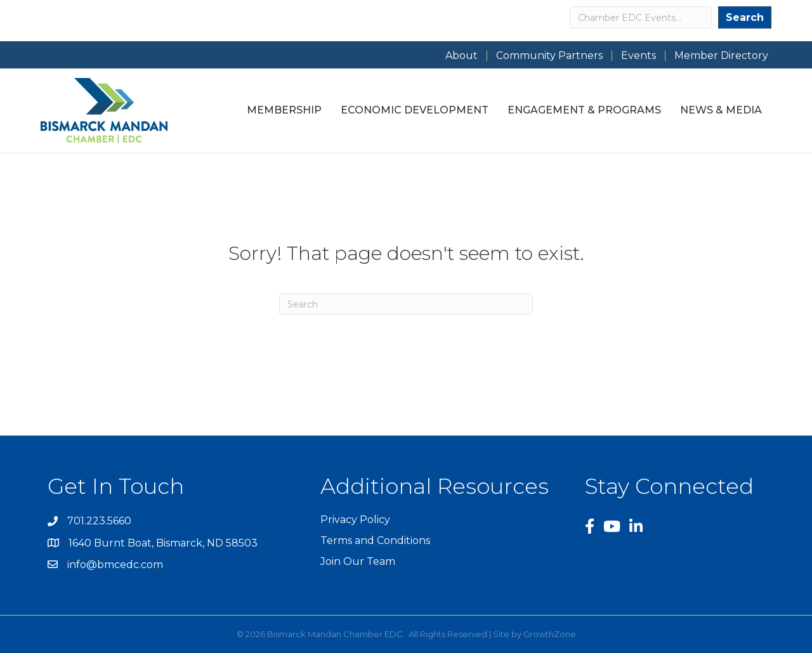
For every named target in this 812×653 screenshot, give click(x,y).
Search (745, 17)
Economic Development (415, 110)
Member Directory (721, 56)
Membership (284, 110)
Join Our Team (358, 561)
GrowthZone (550, 634)
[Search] (406, 304)
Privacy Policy (355, 520)
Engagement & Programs (584, 110)
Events (638, 56)
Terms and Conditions (375, 540)
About (462, 56)
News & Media (721, 110)
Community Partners (549, 56)
